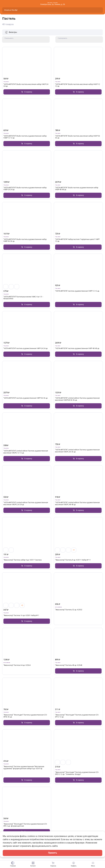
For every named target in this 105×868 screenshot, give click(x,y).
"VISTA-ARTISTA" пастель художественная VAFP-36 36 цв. (26, 398)
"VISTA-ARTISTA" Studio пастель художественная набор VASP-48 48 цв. (77, 189)
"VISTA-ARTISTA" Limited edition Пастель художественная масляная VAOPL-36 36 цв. (77, 451)
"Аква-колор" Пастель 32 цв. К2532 (69, 610)
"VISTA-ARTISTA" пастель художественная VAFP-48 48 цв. (77, 348)
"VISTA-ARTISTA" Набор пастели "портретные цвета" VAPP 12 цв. (77, 240)
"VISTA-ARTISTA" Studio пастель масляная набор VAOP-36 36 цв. (78, 137)
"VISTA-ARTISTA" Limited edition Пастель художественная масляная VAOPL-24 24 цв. (26, 504)
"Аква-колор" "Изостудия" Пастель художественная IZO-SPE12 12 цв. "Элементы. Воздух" (77, 773)
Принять (53, 853)
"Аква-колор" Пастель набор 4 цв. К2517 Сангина (22, 560)
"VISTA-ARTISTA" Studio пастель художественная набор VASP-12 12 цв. (25, 137)
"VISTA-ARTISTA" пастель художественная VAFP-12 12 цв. (77, 291)
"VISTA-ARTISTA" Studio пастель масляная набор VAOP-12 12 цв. (78, 85)
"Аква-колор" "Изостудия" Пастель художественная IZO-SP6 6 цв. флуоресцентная (25, 825)
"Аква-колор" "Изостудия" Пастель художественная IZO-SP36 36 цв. (25, 716)
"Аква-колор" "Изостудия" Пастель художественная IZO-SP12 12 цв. (77, 716)
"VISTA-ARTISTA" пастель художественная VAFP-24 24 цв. (26, 348)
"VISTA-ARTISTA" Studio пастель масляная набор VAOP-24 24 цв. (26, 85)
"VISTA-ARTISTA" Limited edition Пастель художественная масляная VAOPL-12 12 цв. (26, 452)
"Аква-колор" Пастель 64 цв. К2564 (17, 665)
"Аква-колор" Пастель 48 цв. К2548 (69, 665)
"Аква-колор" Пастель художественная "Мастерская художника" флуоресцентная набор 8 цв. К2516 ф (24, 768)
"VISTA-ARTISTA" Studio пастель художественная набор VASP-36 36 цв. (25, 240)
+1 (74, 550)
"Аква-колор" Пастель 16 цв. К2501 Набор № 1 (21, 615)
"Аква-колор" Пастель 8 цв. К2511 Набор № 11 (73, 560)
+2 (22, 605)
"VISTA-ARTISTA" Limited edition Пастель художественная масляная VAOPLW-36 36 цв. (77, 399)
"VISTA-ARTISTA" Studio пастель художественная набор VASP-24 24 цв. (25, 189)
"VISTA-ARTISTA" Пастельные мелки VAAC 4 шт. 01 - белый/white (23, 298)
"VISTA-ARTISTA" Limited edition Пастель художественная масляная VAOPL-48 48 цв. (77, 504)
